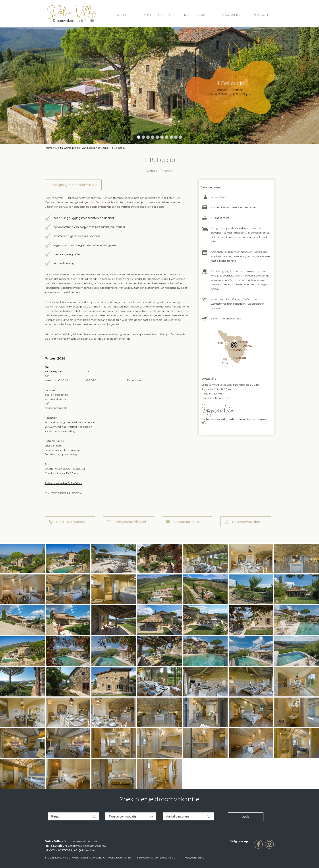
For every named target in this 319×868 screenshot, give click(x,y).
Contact (261, 15)
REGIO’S (124, 15)
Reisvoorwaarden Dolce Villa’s (64, 483)
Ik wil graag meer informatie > (73, 185)
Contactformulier (187, 522)
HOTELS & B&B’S (196, 15)
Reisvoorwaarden (246, 522)
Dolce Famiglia (157, 15)
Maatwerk (231, 15)
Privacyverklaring (193, 857)
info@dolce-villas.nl (130, 522)
